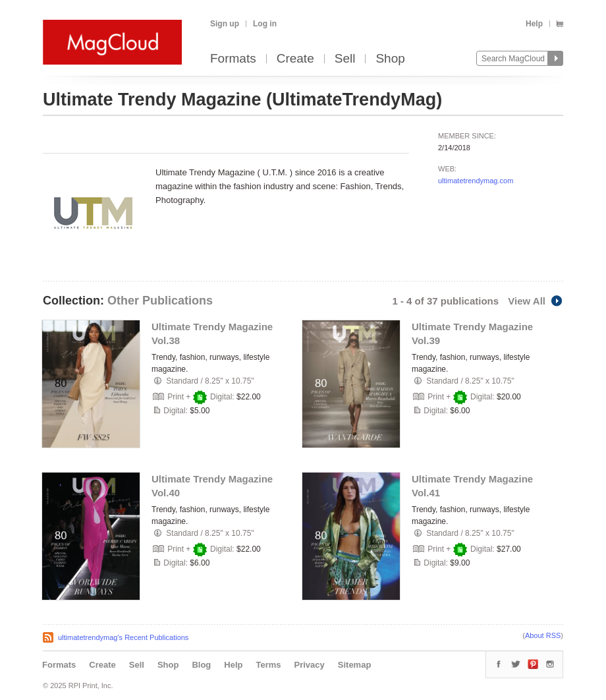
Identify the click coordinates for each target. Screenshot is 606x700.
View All (536, 301)
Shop (390, 59)
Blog (201, 665)
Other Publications (160, 301)
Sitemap (355, 665)
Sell (345, 59)
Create (295, 59)
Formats (233, 59)
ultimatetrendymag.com (476, 181)
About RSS (543, 635)
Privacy (310, 665)
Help (534, 24)
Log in (265, 24)
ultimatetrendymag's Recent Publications (123, 637)
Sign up (225, 24)
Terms (268, 665)
